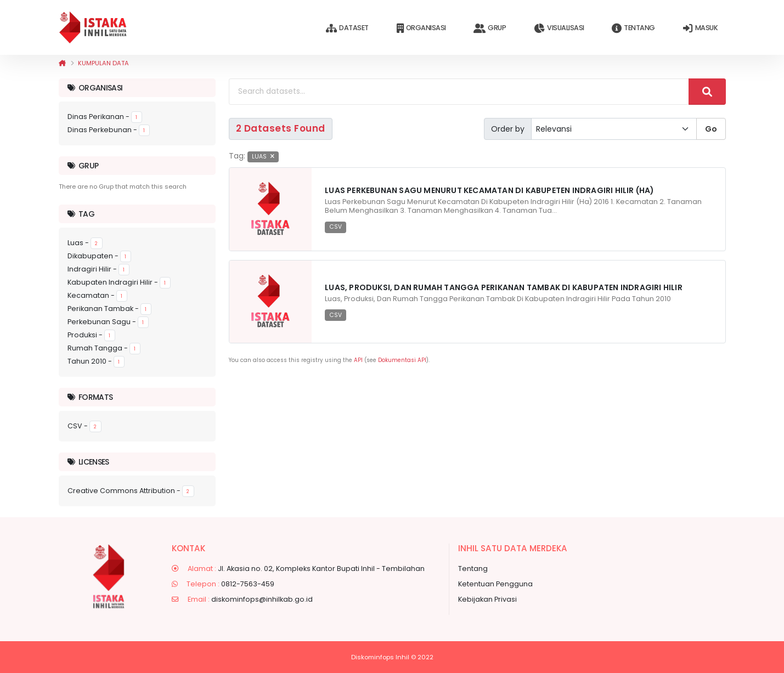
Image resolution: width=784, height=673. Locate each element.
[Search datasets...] (459, 92)
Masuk (700, 28)
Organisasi (421, 28)
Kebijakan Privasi (487, 599)
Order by (508, 129)
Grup (490, 28)
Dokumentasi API (402, 360)
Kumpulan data (103, 63)
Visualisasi (559, 28)
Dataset (347, 28)
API (358, 360)
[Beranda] (62, 63)
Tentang (633, 28)
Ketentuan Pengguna (495, 584)
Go (711, 129)
